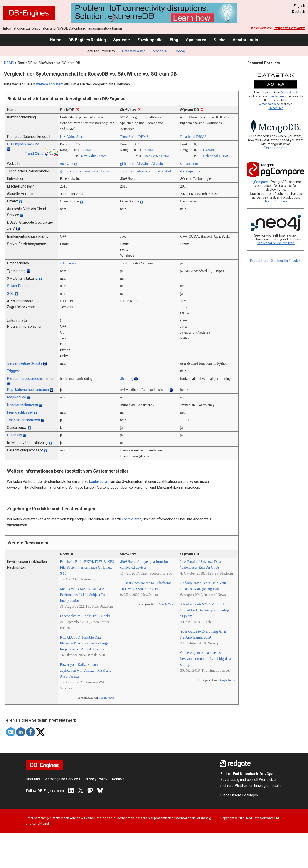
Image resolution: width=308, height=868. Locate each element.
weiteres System (50, 84)
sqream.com (189, 164)
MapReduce (17, 397)
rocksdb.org (69, 164)
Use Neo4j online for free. (276, 243)
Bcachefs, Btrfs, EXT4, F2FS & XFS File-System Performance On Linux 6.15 (87, 567)
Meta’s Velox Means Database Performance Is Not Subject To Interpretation (82, 595)
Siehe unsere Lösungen (239, 795)
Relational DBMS (193, 137)
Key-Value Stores (94, 156)
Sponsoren (196, 40)
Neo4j (180, 51)
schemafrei (68, 263)
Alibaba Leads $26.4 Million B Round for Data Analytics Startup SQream (205, 610)
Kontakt (118, 779)
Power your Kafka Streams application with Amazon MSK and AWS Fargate (86, 670)
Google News (106, 698)
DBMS (9, 63)
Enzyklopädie (150, 40)
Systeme (122, 40)
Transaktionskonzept (24, 420)
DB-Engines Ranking (87, 40)
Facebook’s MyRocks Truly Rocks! (86, 616)
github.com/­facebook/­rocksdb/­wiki (85, 171)
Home (56, 40)
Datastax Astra (134, 51)
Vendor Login (245, 40)
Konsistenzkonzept (23, 405)
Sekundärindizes (20, 286)
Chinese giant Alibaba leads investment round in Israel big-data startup (206, 659)
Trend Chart (34, 154)
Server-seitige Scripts (25, 363)
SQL (10, 294)
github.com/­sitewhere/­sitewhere (143, 164)
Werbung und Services (62, 779)
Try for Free (276, 108)
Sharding (127, 379)
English (299, 6)
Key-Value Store (72, 137)
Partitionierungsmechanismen (31, 379)
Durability (15, 435)
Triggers (14, 371)
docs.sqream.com (193, 171)
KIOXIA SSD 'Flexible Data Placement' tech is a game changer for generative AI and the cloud (85, 643)
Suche (219, 40)
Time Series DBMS (134, 137)
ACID (185, 420)
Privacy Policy (96, 779)
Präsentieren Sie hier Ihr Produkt (276, 261)
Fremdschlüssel (20, 412)
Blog (174, 40)
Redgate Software (289, 28)
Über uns (33, 779)
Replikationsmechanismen (28, 390)
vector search (280, 96)
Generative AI (289, 92)
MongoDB (160, 51)
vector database (269, 104)
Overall (86, 150)
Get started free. (276, 148)
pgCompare (259, 182)
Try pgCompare (276, 201)
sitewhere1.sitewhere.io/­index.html (145, 171)
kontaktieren (99, 482)
